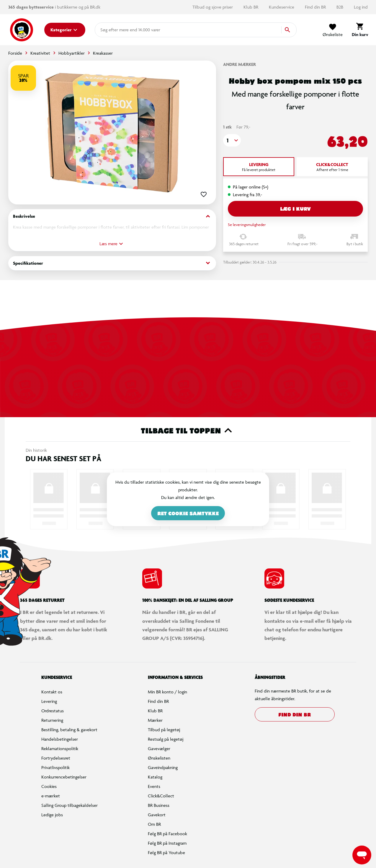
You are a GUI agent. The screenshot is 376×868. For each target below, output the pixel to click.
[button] (232, 140)
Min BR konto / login (167, 692)
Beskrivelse (112, 216)
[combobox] (110, 30)
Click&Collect (161, 796)
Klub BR (251, 7)
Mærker (155, 720)
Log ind (361, 7)
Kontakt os (52, 692)
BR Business (159, 805)
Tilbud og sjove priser (213, 7)
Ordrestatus (53, 711)
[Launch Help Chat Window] (362, 855)
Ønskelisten (159, 758)
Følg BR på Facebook (167, 834)
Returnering (52, 720)
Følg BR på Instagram (167, 843)
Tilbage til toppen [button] (188, 430)
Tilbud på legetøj (164, 730)
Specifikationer (112, 263)
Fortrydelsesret (56, 758)
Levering (49, 701)
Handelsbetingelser (60, 739)
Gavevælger (159, 748)
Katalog (155, 777)
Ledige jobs (52, 815)
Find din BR (316, 7)
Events (154, 786)
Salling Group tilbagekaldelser (70, 805)
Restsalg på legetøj (166, 739)
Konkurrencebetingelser (64, 777)
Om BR (154, 824)
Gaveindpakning (163, 767)
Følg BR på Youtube (166, 852)
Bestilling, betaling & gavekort (69, 730)
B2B (340, 7)
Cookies (49, 786)
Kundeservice (282, 7)
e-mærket (51, 796)
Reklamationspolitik (60, 748)
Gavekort (157, 815)
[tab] (259, 167)
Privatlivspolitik (55, 767)
